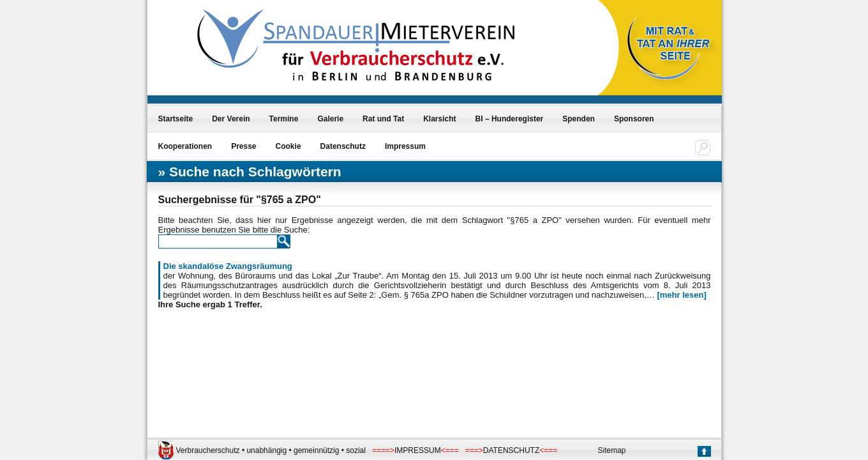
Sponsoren (634, 119)
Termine (284, 119)
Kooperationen (185, 146)
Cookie (288, 146)
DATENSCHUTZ (511, 450)
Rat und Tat (383, 119)
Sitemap (612, 450)
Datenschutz (343, 146)
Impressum (405, 146)
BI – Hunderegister (510, 119)
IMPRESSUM (418, 450)
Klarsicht (439, 119)
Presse (243, 146)
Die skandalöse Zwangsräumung (228, 266)
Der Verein (231, 119)
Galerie (330, 119)
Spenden (579, 119)
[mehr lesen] (681, 295)
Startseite (176, 119)
